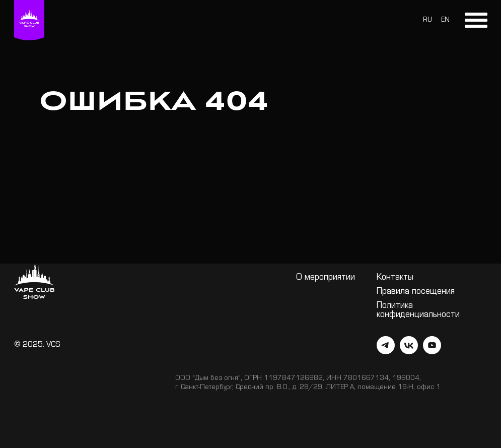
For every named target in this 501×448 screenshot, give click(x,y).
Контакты (395, 278)
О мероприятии (326, 278)
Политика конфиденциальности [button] (418, 311)
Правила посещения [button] (416, 292)
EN (445, 21)
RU (427, 21)
